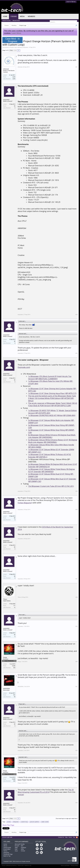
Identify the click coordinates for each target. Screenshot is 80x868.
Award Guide (7, 848)
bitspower (15, 822)
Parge (5, 657)
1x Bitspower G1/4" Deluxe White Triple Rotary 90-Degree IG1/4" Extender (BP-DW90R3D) (51, 470)
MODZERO (6, 689)
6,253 (14, 77)
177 (14, 606)
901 (14, 695)
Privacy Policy (74, 866)
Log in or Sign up (71, 2)
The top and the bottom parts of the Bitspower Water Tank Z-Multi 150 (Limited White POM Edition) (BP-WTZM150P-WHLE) (52, 398)
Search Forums (6, 21)
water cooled (45, 822)
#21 (77, 67)
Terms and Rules (65, 866)
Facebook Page (8, 854)
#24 (77, 491)
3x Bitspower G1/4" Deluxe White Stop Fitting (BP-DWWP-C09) (51, 426)
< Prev (11, 50)
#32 (77, 750)
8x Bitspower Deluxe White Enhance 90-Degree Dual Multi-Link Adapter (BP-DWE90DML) (52, 436)
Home (5, 16)
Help (66, 837)
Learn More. (16, 33)
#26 (77, 539)
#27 (77, 579)
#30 (77, 662)
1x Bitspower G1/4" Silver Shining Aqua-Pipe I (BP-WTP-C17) (52, 393)
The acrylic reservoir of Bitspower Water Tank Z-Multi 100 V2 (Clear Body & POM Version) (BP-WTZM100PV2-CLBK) (53, 404)
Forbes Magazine (25, 503)
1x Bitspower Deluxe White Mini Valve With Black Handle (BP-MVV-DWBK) (51, 446)
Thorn (5, 599)
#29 (77, 626)
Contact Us (61, 837)
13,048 (14, 666)
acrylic (9, 822)
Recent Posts (16, 21)
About (5, 846)
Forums (14, 16)
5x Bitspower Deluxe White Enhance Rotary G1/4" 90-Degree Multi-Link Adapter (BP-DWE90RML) (53, 441)
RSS (77, 837)
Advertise (6, 853)
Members (31, 16)
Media (22, 16)
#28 (77, 597)
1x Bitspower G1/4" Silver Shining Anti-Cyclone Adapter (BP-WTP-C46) (52, 390)
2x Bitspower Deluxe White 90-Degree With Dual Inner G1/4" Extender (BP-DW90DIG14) (53, 465)
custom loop (24, 822)
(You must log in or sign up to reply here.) (67, 819)
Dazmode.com (24, 367)
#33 (77, 783)
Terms (5, 851)
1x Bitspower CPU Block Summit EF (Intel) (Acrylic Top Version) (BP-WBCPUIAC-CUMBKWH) (50, 378)
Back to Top (7, 856)
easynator (26, 47)
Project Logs (13, 47)
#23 (77, 353)
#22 (77, 315)
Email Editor (7, 849)
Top (74, 837)
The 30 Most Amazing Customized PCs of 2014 (46, 791)
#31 (77, 687)
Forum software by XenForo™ (17, 866)
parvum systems (34, 822)
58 (15, 106)
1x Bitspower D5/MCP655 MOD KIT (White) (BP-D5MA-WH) (52, 415)
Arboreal (6, 69)
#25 (77, 510)
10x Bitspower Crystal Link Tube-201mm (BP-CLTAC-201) (51, 486)
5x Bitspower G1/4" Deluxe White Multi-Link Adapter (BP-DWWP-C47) (51, 422)
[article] (21, 795)
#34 (77, 803)
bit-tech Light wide (7, 837)
